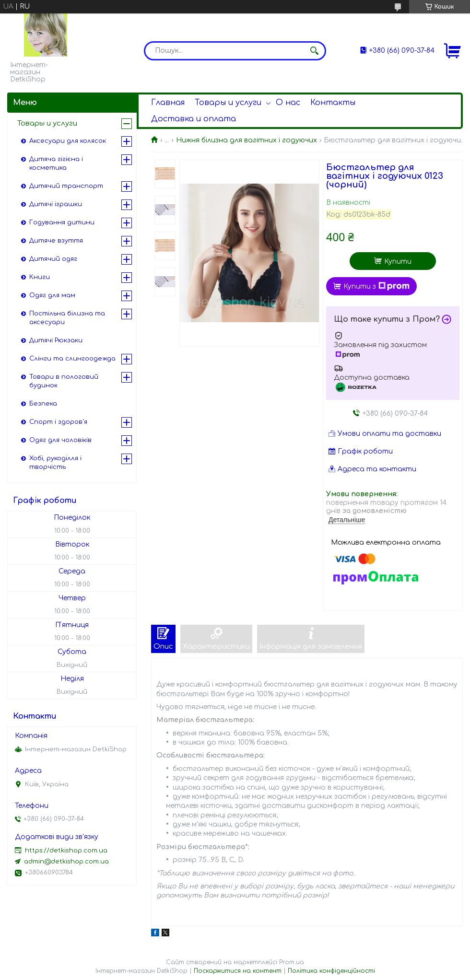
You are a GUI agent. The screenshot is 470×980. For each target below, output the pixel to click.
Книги (40, 277)
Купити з (376, 286)
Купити (398, 262)
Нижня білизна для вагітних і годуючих (247, 140)
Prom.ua (292, 962)
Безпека (43, 404)
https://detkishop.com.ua (66, 851)
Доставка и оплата (194, 119)
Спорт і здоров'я (58, 422)
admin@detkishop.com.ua (66, 862)
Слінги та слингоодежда (72, 359)
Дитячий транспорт (66, 186)
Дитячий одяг (53, 259)
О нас (288, 103)
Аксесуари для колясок (68, 141)
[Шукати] (314, 51)
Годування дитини (62, 222)
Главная (168, 103)
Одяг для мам (52, 295)
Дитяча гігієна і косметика (56, 163)
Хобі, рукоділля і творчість (55, 463)
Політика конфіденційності (331, 971)
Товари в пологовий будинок (64, 381)
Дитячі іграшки (56, 204)
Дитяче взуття (56, 241)
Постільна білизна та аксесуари (67, 318)
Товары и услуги (228, 103)
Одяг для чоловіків (60, 440)
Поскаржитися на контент (238, 971)
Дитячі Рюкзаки (56, 340)
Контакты (333, 103)
